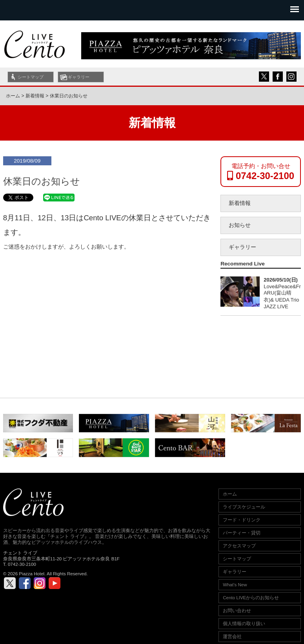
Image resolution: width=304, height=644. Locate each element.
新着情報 (240, 203)
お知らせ (240, 225)
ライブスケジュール (244, 507)
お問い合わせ (237, 611)
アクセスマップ (239, 546)
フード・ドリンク (242, 520)
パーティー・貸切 (242, 533)
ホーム (13, 96)
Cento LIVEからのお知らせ (251, 598)
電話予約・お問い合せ (261, 172)
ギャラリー (79, 77)
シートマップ (31, 77)
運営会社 (232, 637)
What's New (235, 585)
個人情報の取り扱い (244, 624)
